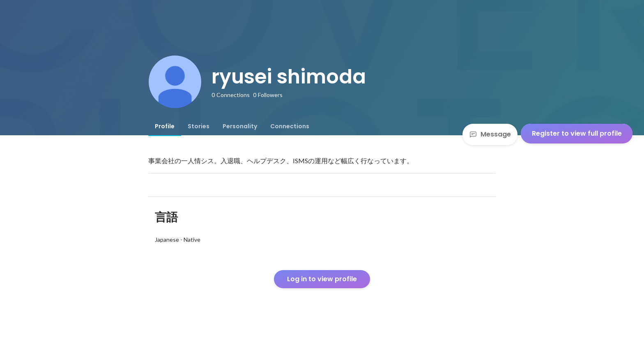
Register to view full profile (577, 133)
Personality (240, 126)
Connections (290, 126)
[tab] (165, 126)
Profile (165, 126)
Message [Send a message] (490, 134)
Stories (199, 126)
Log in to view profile (322, 279)
